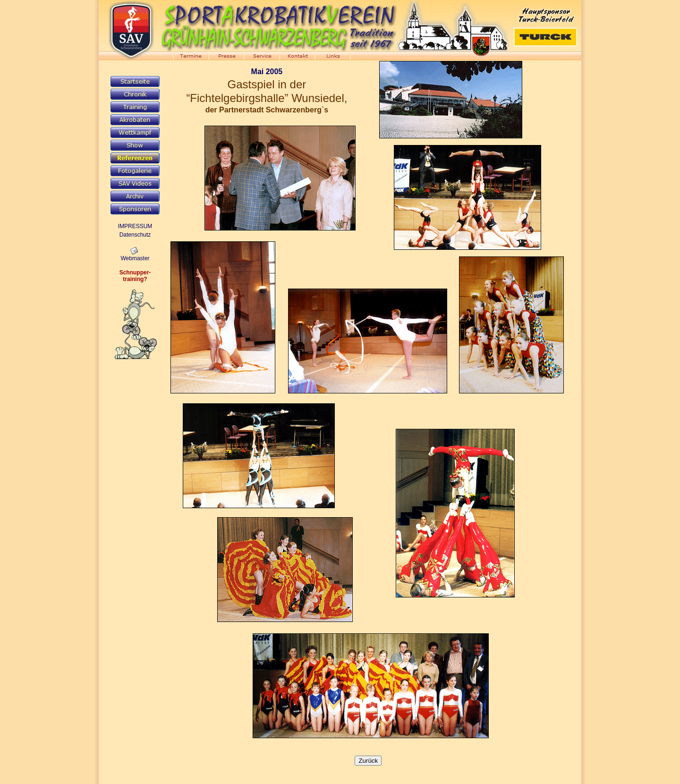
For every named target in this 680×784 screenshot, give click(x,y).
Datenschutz (135, 235)
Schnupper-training (135, 276)
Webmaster (135, 258)
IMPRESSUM (135, 226)
